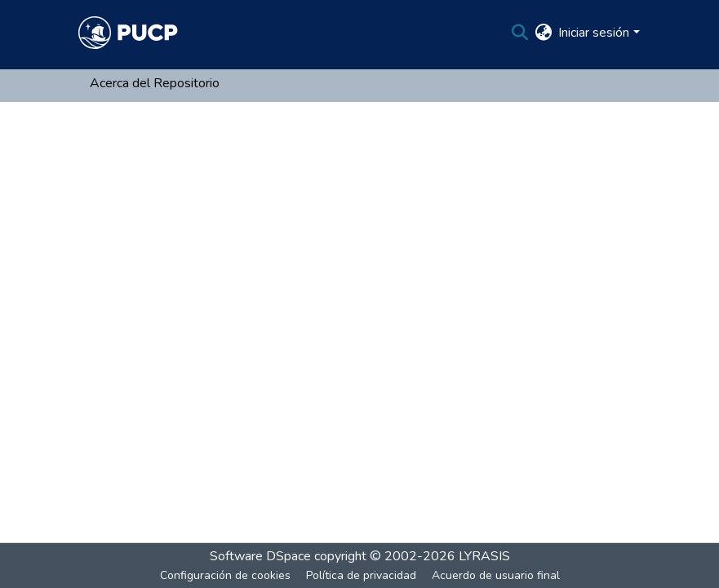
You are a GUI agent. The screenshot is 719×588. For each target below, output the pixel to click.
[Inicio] (128, 33)
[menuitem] (543, 33)
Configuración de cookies (225, 575)
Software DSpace (260, 556)
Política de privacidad (361, 575)
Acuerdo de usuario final (496, 575)
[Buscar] (519, 33)
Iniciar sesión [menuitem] (594, 33)
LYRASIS (484, 556)
